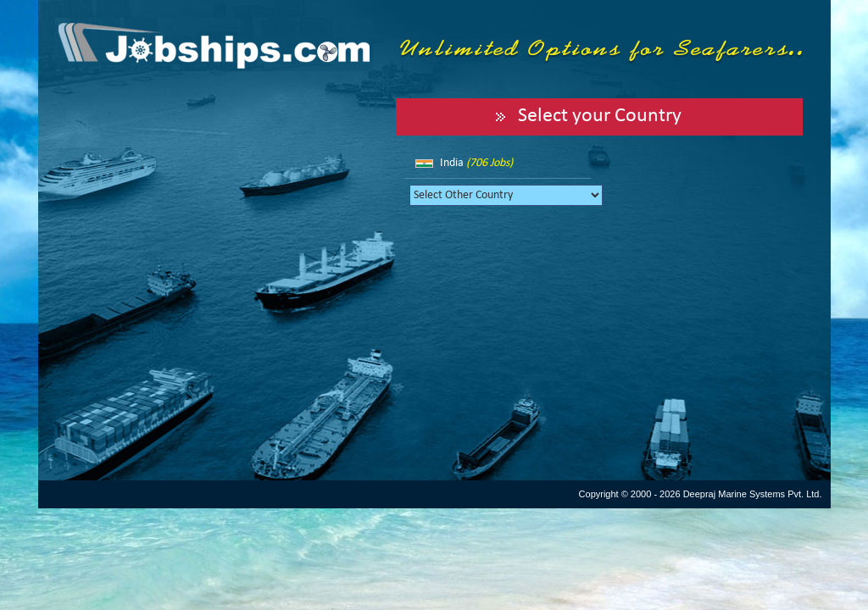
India (476, 163)
